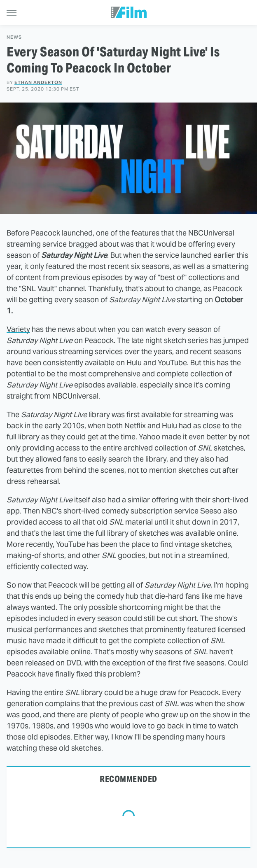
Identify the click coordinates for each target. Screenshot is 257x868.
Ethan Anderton (38, 82)
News (14, 37)
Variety (18, 329)
